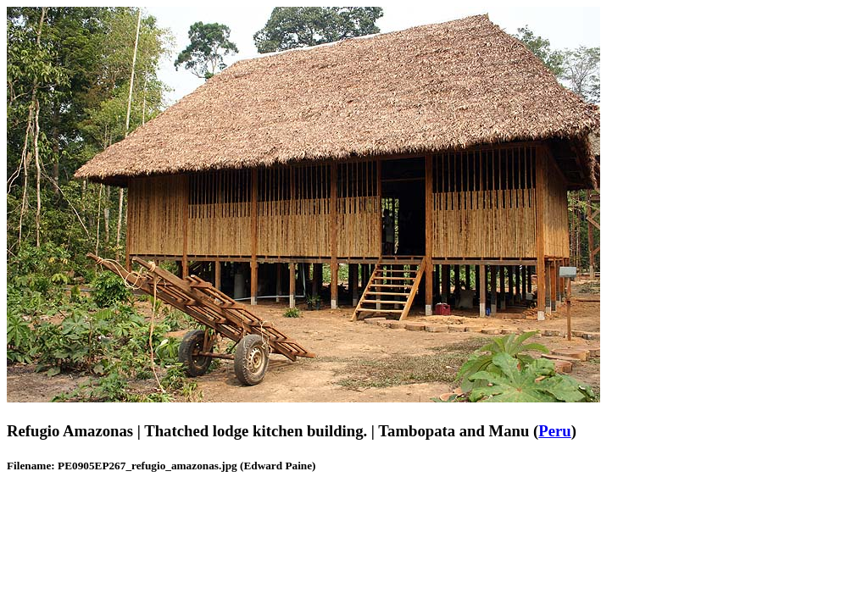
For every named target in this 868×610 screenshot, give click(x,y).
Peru (554, 431)
